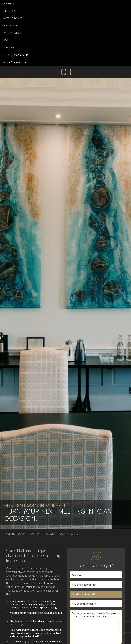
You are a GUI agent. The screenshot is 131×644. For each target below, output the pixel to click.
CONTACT (9, 48)
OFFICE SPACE (11, 11)
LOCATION (35, 534)
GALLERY (50, 534)
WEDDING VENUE (13, 33)
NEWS (6, 40)
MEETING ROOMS (13, 18)
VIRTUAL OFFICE (12, 26)
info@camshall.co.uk (15, 62)
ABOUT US (9, 4)
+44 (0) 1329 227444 (16, 55)
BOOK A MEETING (69, 534)
